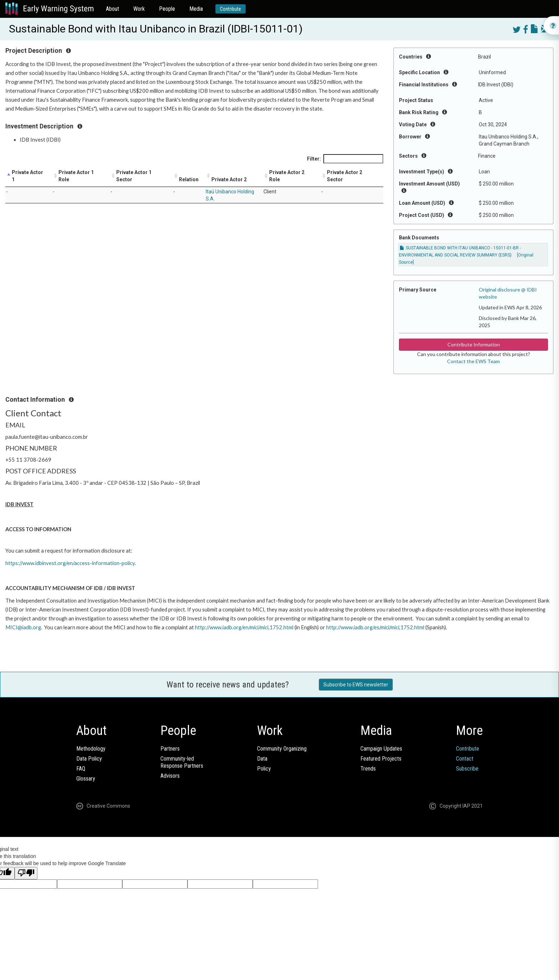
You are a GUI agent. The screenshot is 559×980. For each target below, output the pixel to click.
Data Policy (89, 759)
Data (262, 759)
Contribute (230, 9)
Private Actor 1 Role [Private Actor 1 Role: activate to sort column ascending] (76, 176)
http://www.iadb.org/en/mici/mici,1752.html (244, 627)
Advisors (170, 776)
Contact (465, 759)
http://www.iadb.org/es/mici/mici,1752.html (375, 627)
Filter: (345, 159)
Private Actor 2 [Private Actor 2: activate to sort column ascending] (229, 179)
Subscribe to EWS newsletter (356, 685)
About (112, 9)
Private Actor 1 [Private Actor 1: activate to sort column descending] (27, 176)
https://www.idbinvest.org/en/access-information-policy (70, 563)
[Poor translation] (26, 873)
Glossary (86, 779)
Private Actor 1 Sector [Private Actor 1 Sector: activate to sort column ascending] (134, 176)
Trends (368, 769)
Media (196, 9)
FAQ (81, 769)
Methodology (91, 749)
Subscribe (467, 769)
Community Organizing (282, 749)
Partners (170, 749)
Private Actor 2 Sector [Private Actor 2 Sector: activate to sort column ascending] (345, 176)
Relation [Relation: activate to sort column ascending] (189, 179)
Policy (264, 769)
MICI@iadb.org (23, 627)
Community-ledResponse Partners (182, 762)
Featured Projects (381, 759)
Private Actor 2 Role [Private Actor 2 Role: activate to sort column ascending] (287, 176)
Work (139, 9)
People (167, 9)
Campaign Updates (381, 749)
